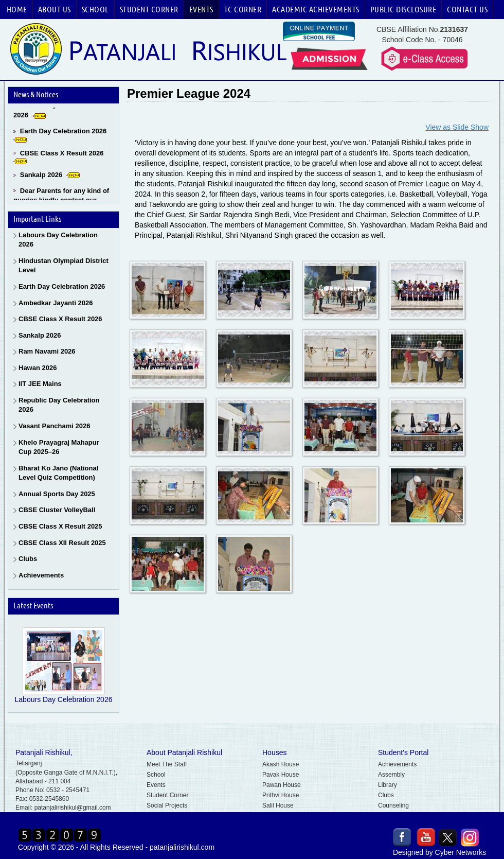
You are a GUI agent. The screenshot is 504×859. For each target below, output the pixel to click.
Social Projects (167, 805)
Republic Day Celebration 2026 (59, 405)
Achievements (41, 575)
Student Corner (149, 9)
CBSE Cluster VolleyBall (57, 510)
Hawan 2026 (38, 368)
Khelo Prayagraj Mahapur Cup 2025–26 (59, 447)
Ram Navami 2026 (47, 351)
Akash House (281, 764)
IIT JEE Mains (40, 384)
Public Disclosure (403, 9)
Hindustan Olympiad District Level (64, 266)
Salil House (278, 805)
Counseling (393, 805)
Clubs (28, 559)
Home (17, 9)
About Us (55, 9)
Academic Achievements (316, 9)
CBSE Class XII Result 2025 (62, 543)
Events (201, 9)
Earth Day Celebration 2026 (63, 133)
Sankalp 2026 (41, 177)
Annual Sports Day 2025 (57, 494)
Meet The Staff (167, 764)
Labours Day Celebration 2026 (58, 240)
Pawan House (282, 785)
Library (388, 785)
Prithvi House (281, 795)
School (95, 9)
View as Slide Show (457, 127)
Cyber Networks (461, 852)
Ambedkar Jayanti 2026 (56, 303)
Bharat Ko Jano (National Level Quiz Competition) (58, 473)
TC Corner (243, 9)
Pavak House (281, 775)
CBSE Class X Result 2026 (62, 155)
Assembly (391, 775)
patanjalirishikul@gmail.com (73, 808)
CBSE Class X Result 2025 (60, 526)
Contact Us (467, 9)
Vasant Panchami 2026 (54, 426)
